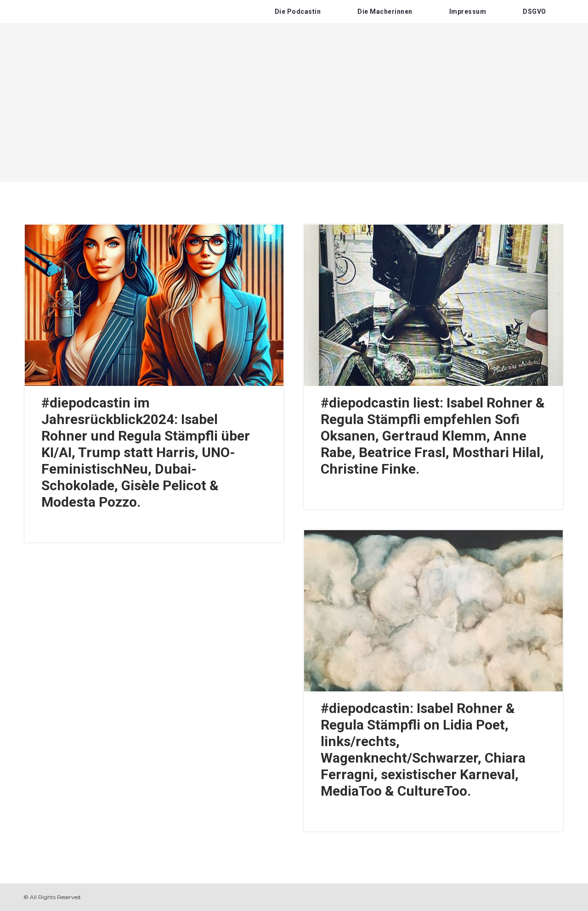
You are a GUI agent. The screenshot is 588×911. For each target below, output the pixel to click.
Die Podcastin (298, 11)
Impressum (468, 11)
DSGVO (534, 11)
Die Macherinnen (385, 11)
